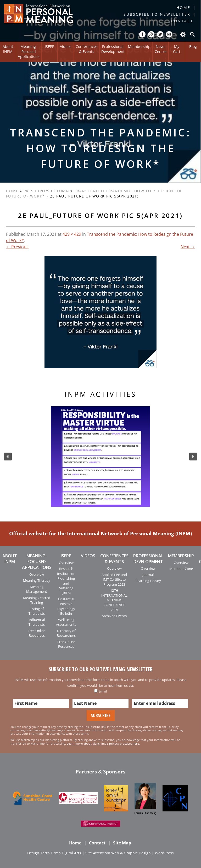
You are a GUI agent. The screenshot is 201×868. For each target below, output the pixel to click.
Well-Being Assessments (66, 622)
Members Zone (181, 569)
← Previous (17, 247)
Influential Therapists (37, 622)
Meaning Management (37, 589)
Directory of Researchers (66, 633)
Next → (188, 247)
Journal (148, 575)
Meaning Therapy (37, 580)
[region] (100, 457)
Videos (66, 46)
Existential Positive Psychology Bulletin (66, 606)
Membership (139, 46)
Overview (37, 574)
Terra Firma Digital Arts (61, 853)
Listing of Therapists (37, 611)
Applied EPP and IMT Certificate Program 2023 (114, 579)
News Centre (161, 49)
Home (183, 7)
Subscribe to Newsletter (157, 14)
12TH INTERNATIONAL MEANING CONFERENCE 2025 (114, 600)
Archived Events (114, 616)
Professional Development (113, 49)
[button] (8, 457)
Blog (193, 46)
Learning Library (148, 581)
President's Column (46, 191)
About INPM (8, 49)
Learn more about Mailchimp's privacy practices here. (103, 743)
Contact (182, 21)
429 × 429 (72, 234)
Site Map (122, 843)
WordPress (164, 853)
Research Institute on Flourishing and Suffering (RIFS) (66, 581)
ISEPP (49, 46)
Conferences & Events (87, 49)
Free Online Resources (37, 633)
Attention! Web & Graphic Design (122, 853)
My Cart (177, 49)
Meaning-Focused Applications (29, 51)
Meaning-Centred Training (37, 600)
